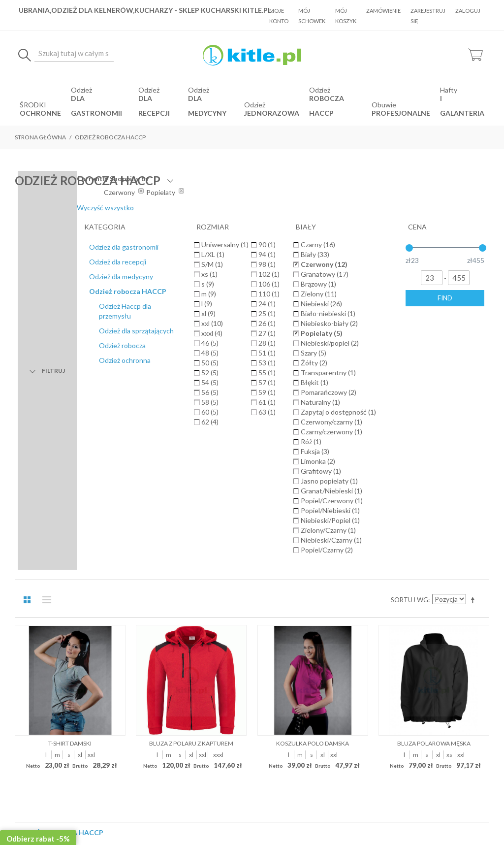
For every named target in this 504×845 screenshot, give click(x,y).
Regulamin (184, 557)
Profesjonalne (401, 113)
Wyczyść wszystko (409, 208)
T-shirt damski (70, 390)
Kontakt (350, 557)
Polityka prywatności (298, 557)
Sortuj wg (409, 246)
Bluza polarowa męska (434, 390)
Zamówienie (383, 11)
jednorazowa (272, 113)
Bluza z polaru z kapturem (191, 390)
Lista (44, 246)
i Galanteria (462, 106)
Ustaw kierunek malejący (474, 246)
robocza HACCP (327, 106)
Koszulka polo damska (313, 390)
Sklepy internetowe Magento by (429, 816)
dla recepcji (154, 106)
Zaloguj (468, 11)
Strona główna (40, 137)
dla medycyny (207, 106)
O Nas (151, 557)
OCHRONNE (40, 113)
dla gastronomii (96, 106)
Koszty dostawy (233, 557)
